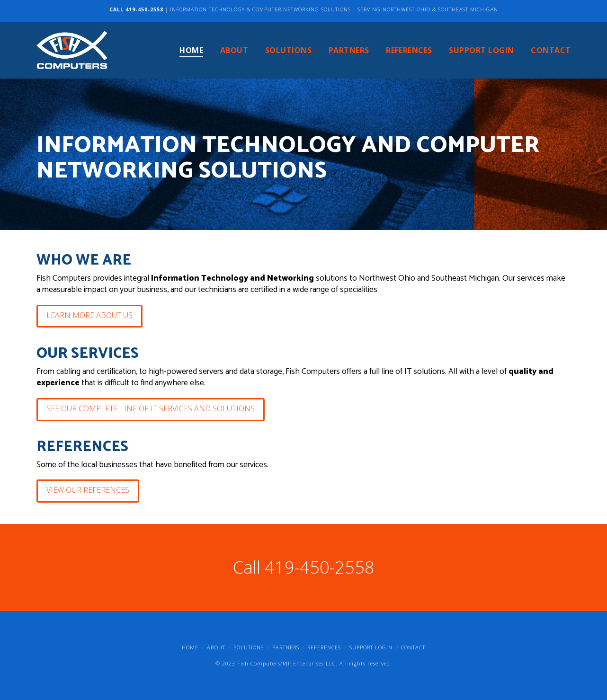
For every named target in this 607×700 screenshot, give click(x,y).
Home (190, 647)
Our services (88, 354)
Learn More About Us (89, 315)
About (216, 647)
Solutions (249, 647)
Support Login (371, 647)
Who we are (84, 261)
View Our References (88, 490)
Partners (286, 647)
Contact (413, 647)
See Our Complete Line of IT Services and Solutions (151, 408)
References (82, 447)
